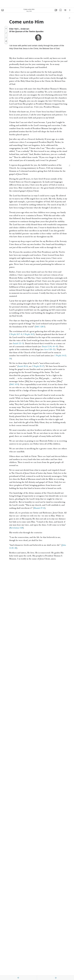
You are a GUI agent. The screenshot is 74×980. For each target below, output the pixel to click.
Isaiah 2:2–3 (18, 343)
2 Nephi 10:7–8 (16, 334)
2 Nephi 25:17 (38, 366)
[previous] (18, 978)
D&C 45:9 (14, 384)
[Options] (70, 10)
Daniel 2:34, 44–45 (50, 347)
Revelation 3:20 (16, 528)
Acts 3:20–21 (49, 349)
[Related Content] (65, 10)
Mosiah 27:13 (39, 508)
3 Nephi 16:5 (29, 334)
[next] (56, 978)
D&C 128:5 (40, 327)
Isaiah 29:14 (23, 366)
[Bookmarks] (61, 10)
